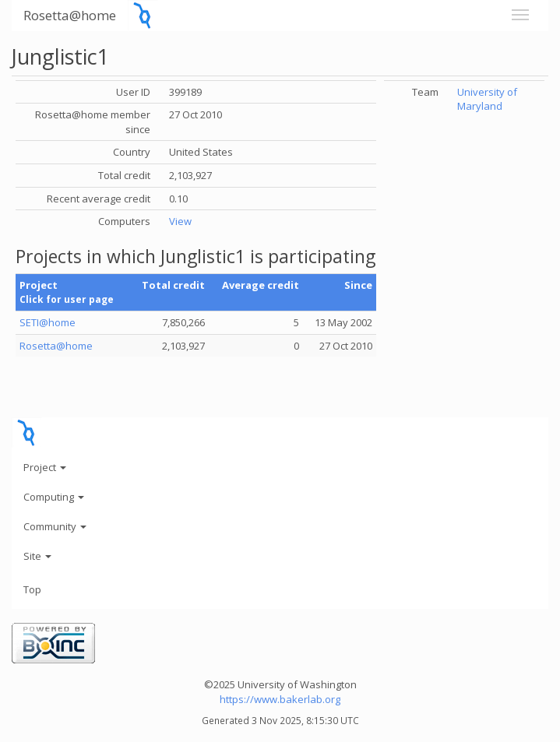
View (180, 221)
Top (32, 589)
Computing (54, 497)
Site (37, 556)
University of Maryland (487, 99)
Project (45, 467)
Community (55, 526)
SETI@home (48, 322)
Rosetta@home (70, 15)
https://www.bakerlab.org (280, 699)
